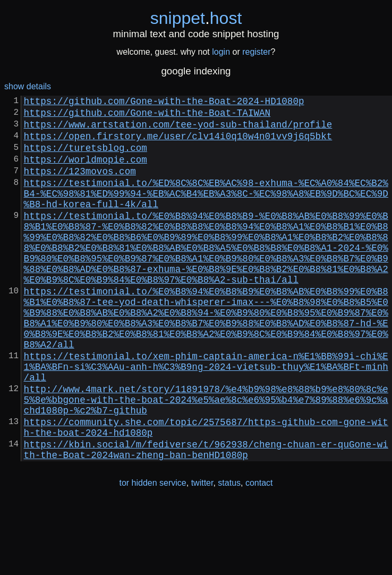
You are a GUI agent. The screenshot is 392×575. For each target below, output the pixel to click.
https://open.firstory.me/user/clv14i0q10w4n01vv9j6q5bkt (178, 144)
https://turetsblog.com (86, 158)
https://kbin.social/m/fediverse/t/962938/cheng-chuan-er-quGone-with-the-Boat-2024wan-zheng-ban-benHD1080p (206, 518)
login (221, 52)
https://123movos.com (80, 185)
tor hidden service (152, 553)
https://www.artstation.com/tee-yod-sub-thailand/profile (178, 130)
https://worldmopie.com (86, 172)
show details (28, 86)
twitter (202, 553)
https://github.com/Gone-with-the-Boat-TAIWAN (147, 116)
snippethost (196, 18)
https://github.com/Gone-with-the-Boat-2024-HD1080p (164, 103)
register (256, 52)
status (229, 553)
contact (259, 553)
